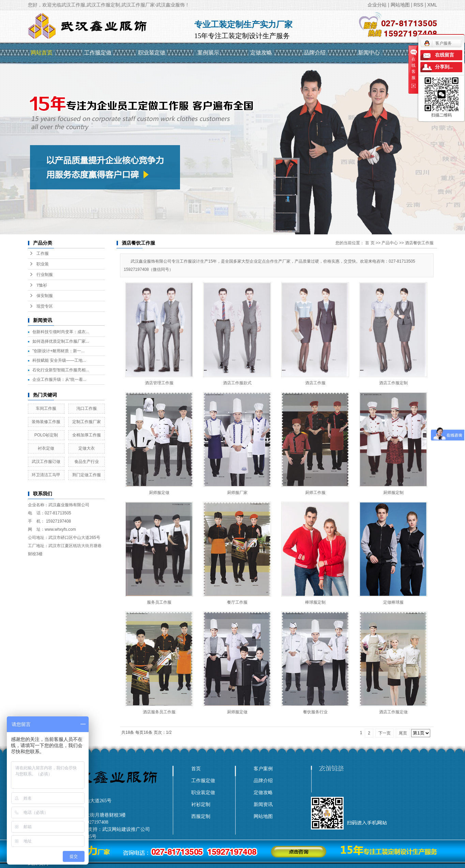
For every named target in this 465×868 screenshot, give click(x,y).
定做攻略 (261, 53)
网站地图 (400, 5)
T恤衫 (42, 285)
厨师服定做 (159, 493)
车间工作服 (46, 408)
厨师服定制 (393, 493)
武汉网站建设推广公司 (126, 829)
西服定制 (201, 816)
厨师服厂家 (237, 493)
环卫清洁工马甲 (46, 475)
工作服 (43, 253)
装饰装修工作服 (46, 422)
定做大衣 (87, 448)
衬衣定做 (46, 448)
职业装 (43, 264)
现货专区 (45, 306)
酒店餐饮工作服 (419, 243)
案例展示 (208, 53)
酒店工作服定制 (393, 383)
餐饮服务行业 (315, 712)
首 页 (370, 243)
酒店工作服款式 (237, 383)
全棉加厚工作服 (87, 435)
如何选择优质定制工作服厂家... (61, 341)
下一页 (385, 733)
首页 (196, 769)
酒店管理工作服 (159, 383)
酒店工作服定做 (393, 712)
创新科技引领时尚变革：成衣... (61, 332)
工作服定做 (98, 53)
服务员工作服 (159, 602)
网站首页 (42, 53)
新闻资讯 (263, 804)
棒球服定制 (315, 602)
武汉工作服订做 (46, 462)
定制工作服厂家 (87, 422)
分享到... (444, 67)
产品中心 (390, 243)
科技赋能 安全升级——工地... (59, 360)
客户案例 (263, 769)
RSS (418, 5)
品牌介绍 (315, 53)
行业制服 (45, 275)
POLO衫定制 (46, 435)
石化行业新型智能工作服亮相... (61, 370)
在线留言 (445, 55)
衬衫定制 (201, 804)
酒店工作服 (315, 383)
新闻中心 (369, 53)
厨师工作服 (315, 493)
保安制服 (45, 296)
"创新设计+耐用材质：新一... (58, 351)
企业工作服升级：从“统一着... (59, 379)
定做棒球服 (393, 602)
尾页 (403, 733)
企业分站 (377, 5)
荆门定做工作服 (87, 475)
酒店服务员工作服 (159, 712)
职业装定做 (152, 53)
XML (432, 5)
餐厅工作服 (237, 602)
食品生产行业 (87, 462)
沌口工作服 (87, 408)
